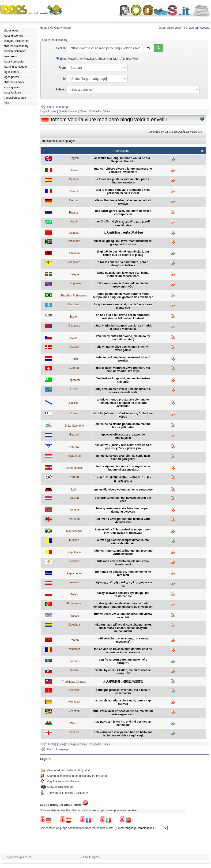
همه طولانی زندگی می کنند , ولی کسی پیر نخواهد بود (123, 584)
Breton (74, 317)
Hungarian (74, 456)
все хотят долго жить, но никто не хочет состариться (123, 213)
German (74, 200)
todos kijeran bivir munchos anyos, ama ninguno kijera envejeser (123, 468)
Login (178, 28)
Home (44, 28)
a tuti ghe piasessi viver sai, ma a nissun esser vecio (123, 692)
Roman (74, 640)
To (64, 79)
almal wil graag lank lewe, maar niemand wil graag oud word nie (123, 243)
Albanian (74, 253)
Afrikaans (74, 241)
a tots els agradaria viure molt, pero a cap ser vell (123, 702)
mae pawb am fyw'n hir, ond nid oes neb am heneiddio (123, 723)
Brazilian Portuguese (74, 296)
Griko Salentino (74, 426)
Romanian (74, 649)
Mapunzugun (74, 531)
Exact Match (66, 59)
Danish (74, 347)
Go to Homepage (58, 107)
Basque (74, 274)
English (74, 158)
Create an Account (197, 28)
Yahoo (83, 111)
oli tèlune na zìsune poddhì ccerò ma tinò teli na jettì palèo (123, 426)
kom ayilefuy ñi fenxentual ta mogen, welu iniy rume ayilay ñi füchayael (123, 531)
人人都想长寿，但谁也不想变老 (123, 233)
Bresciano (74, 304)
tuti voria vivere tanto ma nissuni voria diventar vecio (123, 563)
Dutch (74, 359)
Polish (74, 595)
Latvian (74, 498)
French (74, 191)
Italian (74, 170)
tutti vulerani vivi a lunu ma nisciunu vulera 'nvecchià (123, 616)
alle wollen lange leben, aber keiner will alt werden (123, 202)
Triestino (74, 690)
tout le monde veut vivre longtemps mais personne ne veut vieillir (123, 191)
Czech (74, 338)
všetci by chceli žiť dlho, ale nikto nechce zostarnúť (123, 672)
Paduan (74, 561)
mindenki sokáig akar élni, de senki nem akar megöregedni (123, 457)
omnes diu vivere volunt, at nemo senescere (123, 490)
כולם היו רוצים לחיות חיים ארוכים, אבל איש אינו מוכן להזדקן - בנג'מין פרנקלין (123, 447)
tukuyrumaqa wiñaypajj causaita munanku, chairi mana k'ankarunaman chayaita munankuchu (123, 628)
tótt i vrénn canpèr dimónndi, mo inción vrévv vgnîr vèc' (123, 285)
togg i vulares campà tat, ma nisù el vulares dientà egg (123, 306)
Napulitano (74, 552)
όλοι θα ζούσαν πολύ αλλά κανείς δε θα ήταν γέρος (123, 415)
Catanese (74, 326)
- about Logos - (91, 857)
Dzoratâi (74, 368)
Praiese (74, 616)
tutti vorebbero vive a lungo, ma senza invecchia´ (123, 640)
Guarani (74, 435)
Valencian (74, 702)
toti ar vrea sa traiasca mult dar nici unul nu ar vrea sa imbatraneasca (123, 651)
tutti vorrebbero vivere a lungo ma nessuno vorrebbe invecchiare (123, 170)
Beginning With (107, 59)
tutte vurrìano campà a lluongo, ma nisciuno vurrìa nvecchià (123, 552)
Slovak (74, 670)
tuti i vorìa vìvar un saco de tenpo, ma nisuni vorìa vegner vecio (123, 713)
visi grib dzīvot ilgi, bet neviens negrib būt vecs (123, 499)
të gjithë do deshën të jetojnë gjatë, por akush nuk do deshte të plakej (123, 253)
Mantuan (74, 519)
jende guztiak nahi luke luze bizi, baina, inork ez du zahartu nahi (123, 274)
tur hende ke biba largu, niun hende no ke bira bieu (123, 573)
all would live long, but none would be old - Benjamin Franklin (123, 160)
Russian (74, 213)
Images (73, 111)
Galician (74, 403)
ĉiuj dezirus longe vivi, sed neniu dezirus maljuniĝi (123, 380)
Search (61, 48)
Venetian (74, 711)
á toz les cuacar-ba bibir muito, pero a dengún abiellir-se (123, 264)
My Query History (61, 28)
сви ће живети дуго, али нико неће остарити (123, 661)
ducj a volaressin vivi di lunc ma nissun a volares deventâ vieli (123, 391)
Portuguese (74, 603)
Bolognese (74, 283)
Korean (74, 477)
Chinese (74, 233)
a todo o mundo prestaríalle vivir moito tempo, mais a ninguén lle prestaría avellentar (123, 403)
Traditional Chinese (74, 682)
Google (63, 111)
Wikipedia (95, 111)
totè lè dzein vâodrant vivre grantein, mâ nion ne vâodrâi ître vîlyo (123, 370)
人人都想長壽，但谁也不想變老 (123, 681)
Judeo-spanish (74, 468)
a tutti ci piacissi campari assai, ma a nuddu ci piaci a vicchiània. (123, 327)
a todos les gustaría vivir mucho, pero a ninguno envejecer (123, 181)
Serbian (74, 661)
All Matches (86, 59)
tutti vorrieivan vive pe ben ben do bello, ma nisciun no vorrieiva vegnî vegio (123, 734)
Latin (74, 490)
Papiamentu (74, 573)
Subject (61, 90)
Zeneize (74, 732)
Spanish (74, 179)
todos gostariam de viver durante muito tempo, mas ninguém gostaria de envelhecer (123, 296)
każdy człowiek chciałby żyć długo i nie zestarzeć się (123, 595)
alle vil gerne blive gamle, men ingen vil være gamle (123, 348)
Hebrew (74, 447)
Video (107, 111)
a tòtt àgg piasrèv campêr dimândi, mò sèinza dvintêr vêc (123, 542)
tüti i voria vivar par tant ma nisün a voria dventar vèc (123, 521)
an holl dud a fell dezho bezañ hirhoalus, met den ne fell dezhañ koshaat (123, 317)
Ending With (128, 59)
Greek (74, 413)
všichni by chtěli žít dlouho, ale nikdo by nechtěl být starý (123, 338)
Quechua (74, 625)
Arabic (74, 222)
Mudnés (74, 540)
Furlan (74, 389)
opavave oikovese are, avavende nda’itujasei (123, 436)
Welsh (74, 723)
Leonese (74, 510)
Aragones (74, 262)
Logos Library (48, 111)
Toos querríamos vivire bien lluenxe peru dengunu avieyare (123, 510)
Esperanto (74, 380)
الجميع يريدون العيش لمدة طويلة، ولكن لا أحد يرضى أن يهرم (123, 223)
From (62, 68)
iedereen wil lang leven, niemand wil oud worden (123, 359)
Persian (74, 582)
